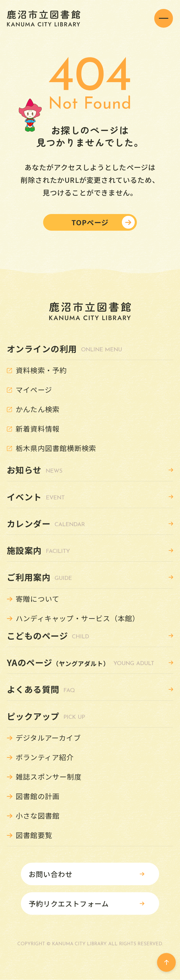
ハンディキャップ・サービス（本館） (78, 618)
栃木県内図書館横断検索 (56, 448)
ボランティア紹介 (45, 757)
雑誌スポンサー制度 (49, 777)
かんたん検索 (38, 409)
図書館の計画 (38, 796)
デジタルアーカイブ (48, 738)
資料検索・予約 (41, 370)
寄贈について (37, 599)
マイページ (34, 390)
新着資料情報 (38, 429)
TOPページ (90, 222)
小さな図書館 (38, 815)
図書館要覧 (34, 835)
